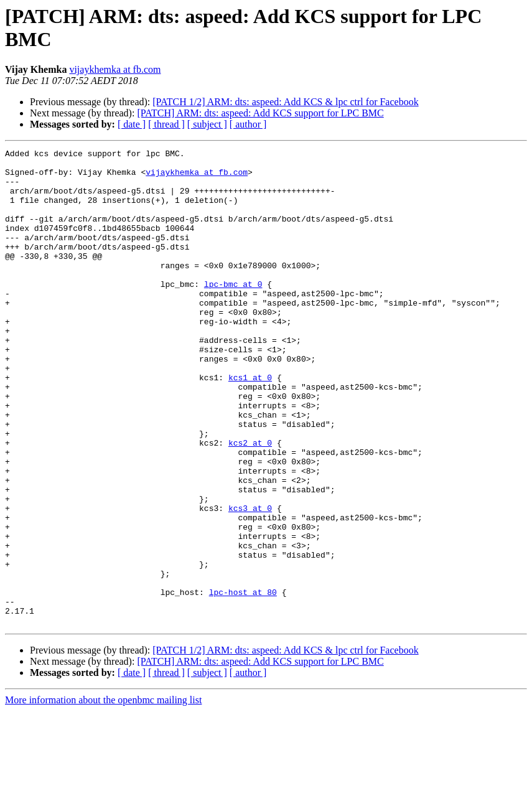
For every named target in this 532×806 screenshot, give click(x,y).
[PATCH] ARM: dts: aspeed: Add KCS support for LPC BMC (260, 113)
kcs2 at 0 (250, 502)
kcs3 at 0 (250, 581)
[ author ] (248, 124)
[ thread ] (166, 124)
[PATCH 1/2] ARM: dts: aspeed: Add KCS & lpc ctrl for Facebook (285, 102)
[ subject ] (207, 124)
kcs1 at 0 (250, 424)
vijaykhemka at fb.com (115, 69)
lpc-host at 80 (243, 682)
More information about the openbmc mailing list (103, 795)
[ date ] (132, 124)
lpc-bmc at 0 (233, 312)
